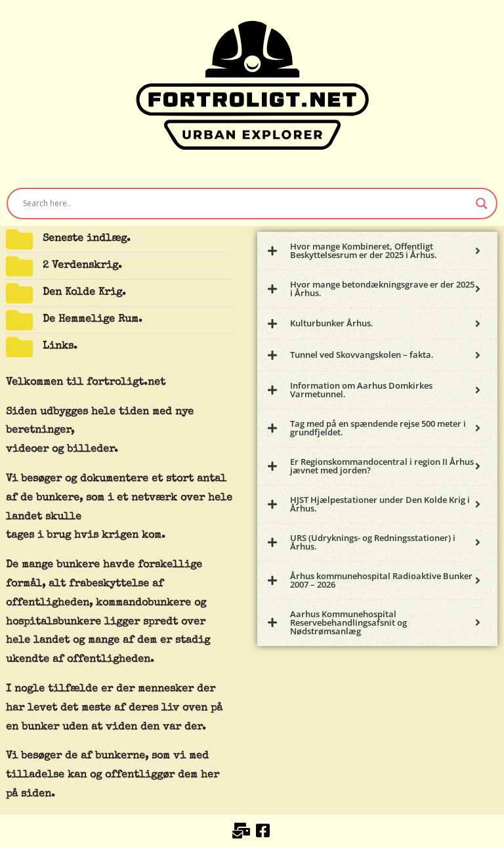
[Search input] (246, 204)
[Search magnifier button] (482, 204)
